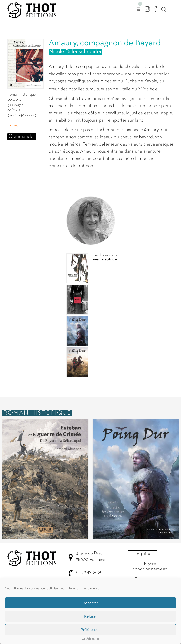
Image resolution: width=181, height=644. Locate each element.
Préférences (90, 632)
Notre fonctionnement (150, 567)
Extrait (13, 125)
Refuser (90, 619)
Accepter (90, 605)
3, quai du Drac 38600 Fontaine (90, 557)
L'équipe (142, 554)
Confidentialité (91, 641)
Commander (22, 136)
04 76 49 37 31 (88, 572)
